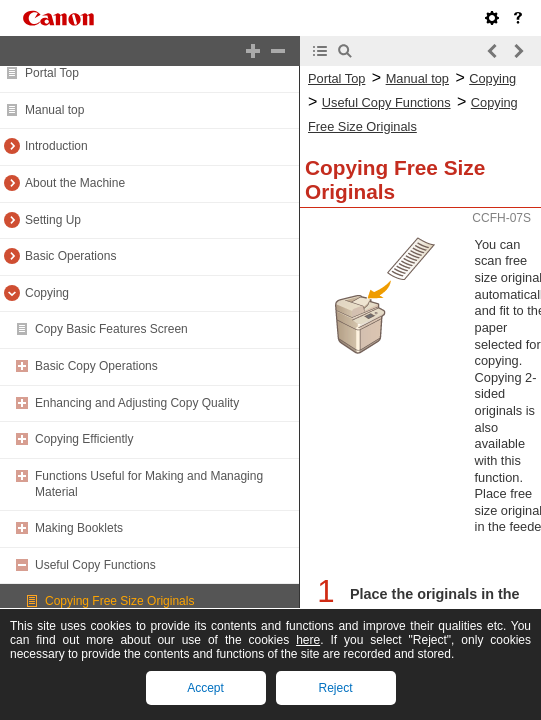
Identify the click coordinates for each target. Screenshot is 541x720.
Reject (335, 688)
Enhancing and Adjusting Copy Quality (137, 403)
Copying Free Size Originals (119, 601)
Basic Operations (70, 256)
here (308, 640)
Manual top (54, 110)
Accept (205, 688)
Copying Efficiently (84, 439)
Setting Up (53, 220)
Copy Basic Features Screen (111, 329)
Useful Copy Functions (95, 565)
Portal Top (52, 73)
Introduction (56, 146)
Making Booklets (79, 528)
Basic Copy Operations (96, 366)
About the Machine (75, 183)
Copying (47, 293)
